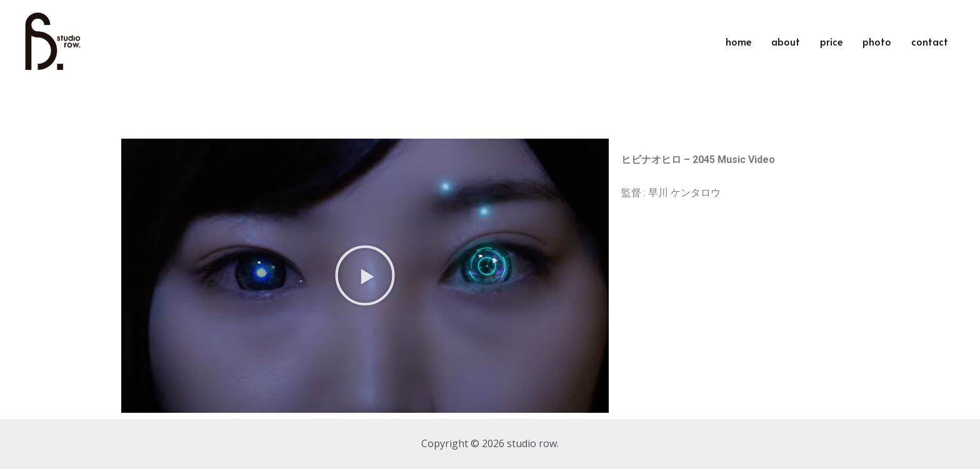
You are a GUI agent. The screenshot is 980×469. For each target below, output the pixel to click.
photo (877, 41)
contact (930, 41)
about (786, 41)
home (738, 41)
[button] (365, 275)
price (831, 41)
